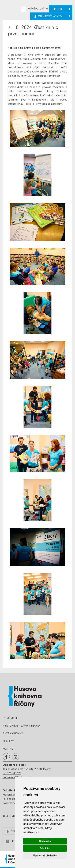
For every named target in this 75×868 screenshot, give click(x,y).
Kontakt (9, 749)
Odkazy (8, 741)
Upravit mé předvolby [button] (45, 856)
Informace (10, 718)
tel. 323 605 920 (12, 774)
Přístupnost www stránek (22, 726)
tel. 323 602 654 (12, 799)
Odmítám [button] (45, 848)
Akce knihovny (13, 734)
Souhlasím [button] (45, 841)
